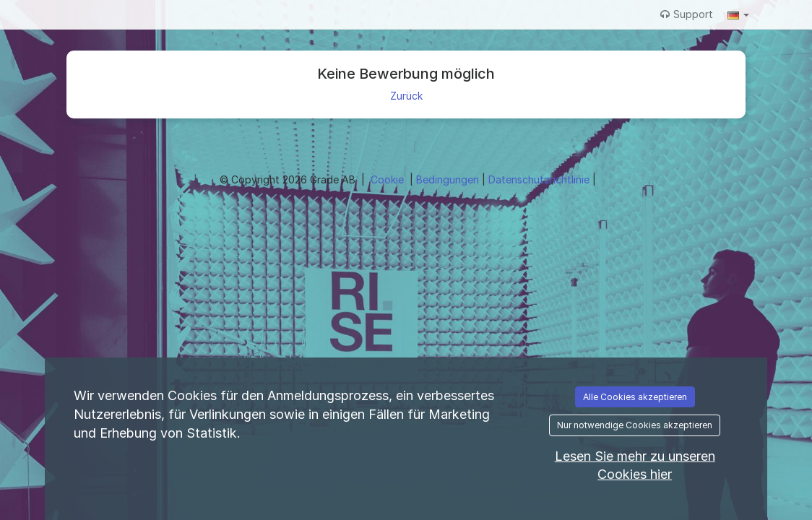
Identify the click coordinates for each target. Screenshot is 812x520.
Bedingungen (449, 179)
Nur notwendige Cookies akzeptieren (635, 425)
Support (687, 14)
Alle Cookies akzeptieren (635, 397)
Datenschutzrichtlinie (540, 179)
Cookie (389, 179)
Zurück (406, 96)
